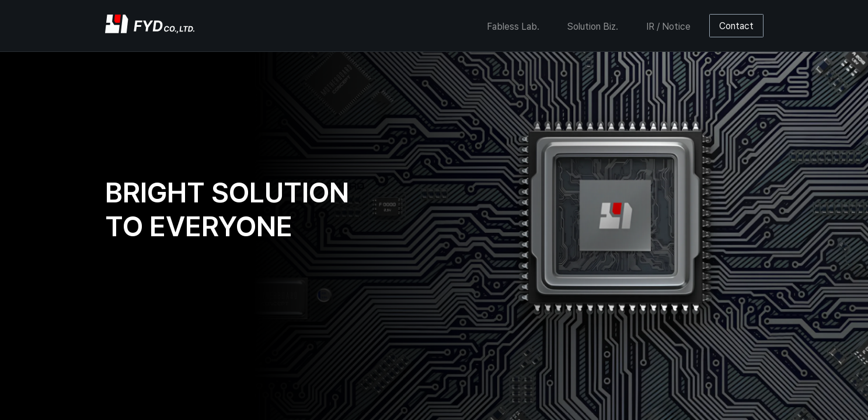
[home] (150, 26)
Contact (736, 26)
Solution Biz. (593, 27)
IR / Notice (668, 27)
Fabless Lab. (513, 27)
